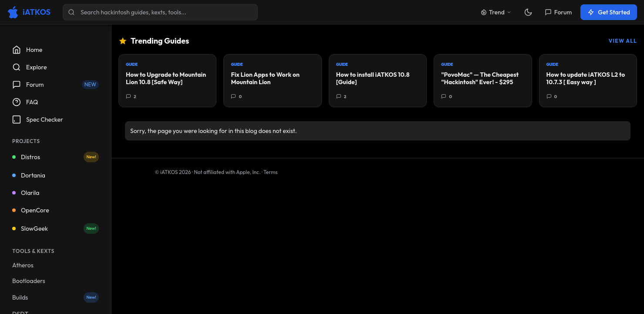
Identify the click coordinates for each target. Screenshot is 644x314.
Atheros (23, 265)
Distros (56, 157)
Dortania (29, 175)
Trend (496, 12)
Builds (56, 297)
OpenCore (31, 210)
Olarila (26, 193)
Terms (271, 172)
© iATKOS (173, 172)
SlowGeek (56, 229)
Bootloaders (29, 281)
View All (623, 41)
